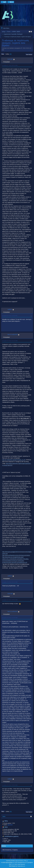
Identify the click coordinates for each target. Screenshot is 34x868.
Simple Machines (21, 864)
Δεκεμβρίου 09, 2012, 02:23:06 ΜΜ (10, 618)
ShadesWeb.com (21, 866)
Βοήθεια (13, 861)
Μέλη (6, 821)
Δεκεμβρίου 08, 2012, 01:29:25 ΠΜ (10, 316)
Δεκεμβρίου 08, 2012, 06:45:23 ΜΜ (10, 600)
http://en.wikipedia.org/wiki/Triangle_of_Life (14, 460)
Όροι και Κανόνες (20, 861)
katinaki (10, 59)
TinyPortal (8, 861)
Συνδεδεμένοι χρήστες (12, 836)
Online (4, 846)
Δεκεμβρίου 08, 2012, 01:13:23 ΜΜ (10, 341)
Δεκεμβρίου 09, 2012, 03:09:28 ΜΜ (10, 785)
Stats (4, 816)
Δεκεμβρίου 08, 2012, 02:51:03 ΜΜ (10, 582)
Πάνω (3, 812)
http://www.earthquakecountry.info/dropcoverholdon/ (16, 555)
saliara (10, 309)
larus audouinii (13, 334)
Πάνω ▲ (26, 861)
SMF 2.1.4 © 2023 (13, 864)
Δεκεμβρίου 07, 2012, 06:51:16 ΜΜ (10, 65)
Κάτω (3, 54)
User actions (29, 55)
